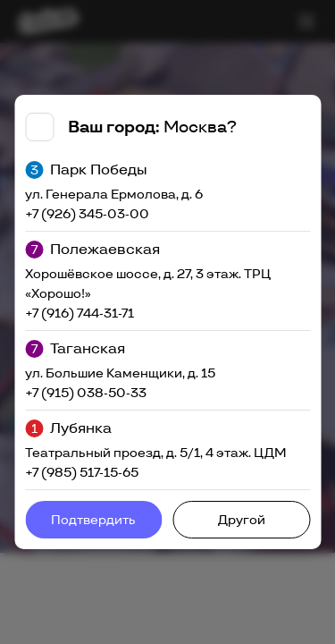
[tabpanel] (167, 322)
